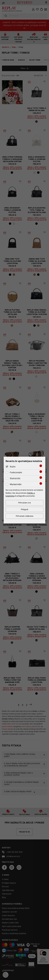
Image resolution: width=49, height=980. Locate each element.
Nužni (13, 467)
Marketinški (16, 484)
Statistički (15, 478)
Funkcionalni (16, 472)
